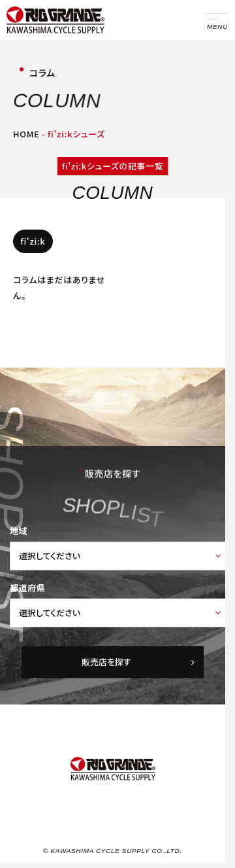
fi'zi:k (33, 241)
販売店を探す (139, 662)
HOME (26, 134)
